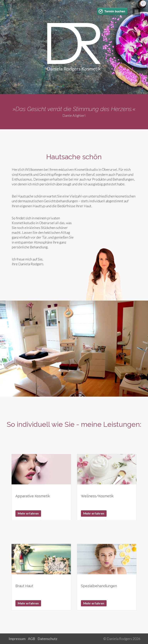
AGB (32, 639)
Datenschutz (47, 639)
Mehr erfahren (28, 513)
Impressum (17, 639)
